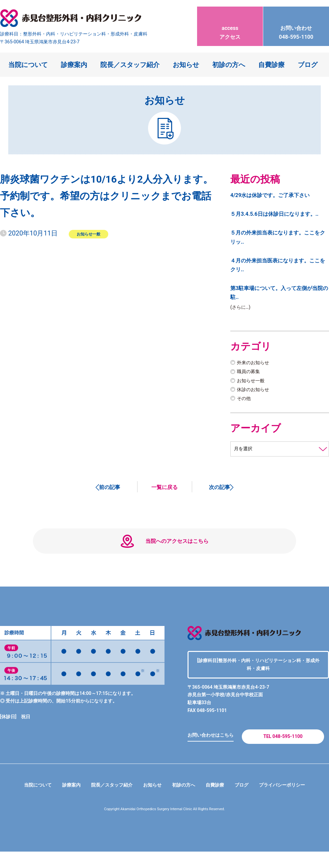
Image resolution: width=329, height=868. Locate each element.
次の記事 (219, 489)
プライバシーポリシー (293, 801)
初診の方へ (229, 65)
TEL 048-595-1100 (283, 750)
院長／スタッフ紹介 (130, 65)
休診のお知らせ (255, 390)
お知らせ (186, 65)
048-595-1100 (296, 27)
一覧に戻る (164, 489)
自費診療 (271, 65)
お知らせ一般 (89, 234)
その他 (245, 399)
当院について (28, 65)
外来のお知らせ (255, 364)
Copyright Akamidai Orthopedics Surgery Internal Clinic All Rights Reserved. (165, 825)
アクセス (230, 27)
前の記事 (110, 489)
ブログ (308, 65)
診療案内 (74, 65)
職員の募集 (250, 373)
